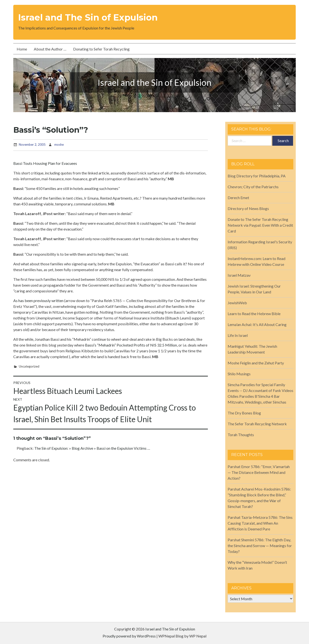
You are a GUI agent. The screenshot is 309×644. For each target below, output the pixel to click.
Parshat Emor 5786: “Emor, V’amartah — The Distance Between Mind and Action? (259, 472)
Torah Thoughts (241, 435)
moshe (59, 145)
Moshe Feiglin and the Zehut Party (256, 363)
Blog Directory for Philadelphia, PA (257, 176)
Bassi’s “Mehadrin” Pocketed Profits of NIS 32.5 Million (131, 345)
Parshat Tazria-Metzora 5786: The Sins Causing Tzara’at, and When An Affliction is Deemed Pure (260, 523)
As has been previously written (38, 300)
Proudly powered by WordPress (129, 636)
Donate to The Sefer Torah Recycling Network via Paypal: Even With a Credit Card (260, 225)
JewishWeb (237, 303)
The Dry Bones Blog (244, 413)
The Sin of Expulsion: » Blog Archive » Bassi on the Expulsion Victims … (92, 448)
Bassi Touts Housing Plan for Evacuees (45, 163)
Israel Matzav (239, 275)
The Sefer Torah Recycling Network (257, 424)
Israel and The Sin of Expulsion (88, 17)
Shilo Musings (239, 374)
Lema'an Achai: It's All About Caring (257, 324)
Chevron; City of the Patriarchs (253, 187)
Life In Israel (238, 335)
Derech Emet (238, 198)
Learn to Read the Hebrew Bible (254, 314)
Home (22, 49)
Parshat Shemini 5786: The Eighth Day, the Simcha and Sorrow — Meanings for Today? (260, 546)
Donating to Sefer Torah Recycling (101, 49)
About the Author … (50, 49)
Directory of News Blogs (248, 208)
